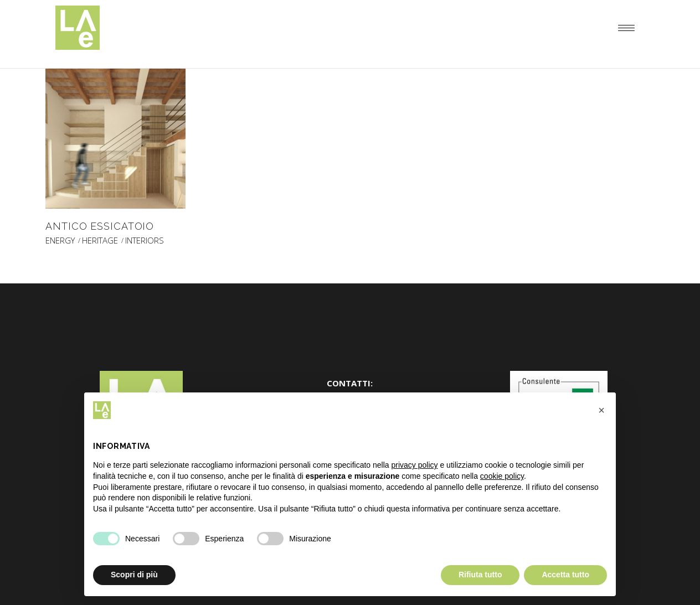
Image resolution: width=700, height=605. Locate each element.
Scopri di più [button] (134, 575)
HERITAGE (100, 241)
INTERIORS (145, 241)
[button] (601, 410)
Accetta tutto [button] (565, 575)
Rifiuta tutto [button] (480, 575)
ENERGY (60, 241)
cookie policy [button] (502, 476)
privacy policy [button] (415, 465)
